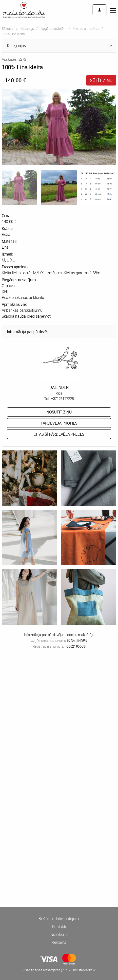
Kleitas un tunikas (86, 28)
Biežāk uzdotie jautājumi (59, 919)
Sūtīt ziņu (101, 80)
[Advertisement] (59, 718)
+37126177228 (62, 398)
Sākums (8, 28)
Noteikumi (59, 934)
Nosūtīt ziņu (59, 412)
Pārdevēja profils (59, 423)
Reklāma (59, 942)
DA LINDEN (59, 387)
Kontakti (59, 927)
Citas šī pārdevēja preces (59, 434)
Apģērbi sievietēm (54, 28)
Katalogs (27, 28)
